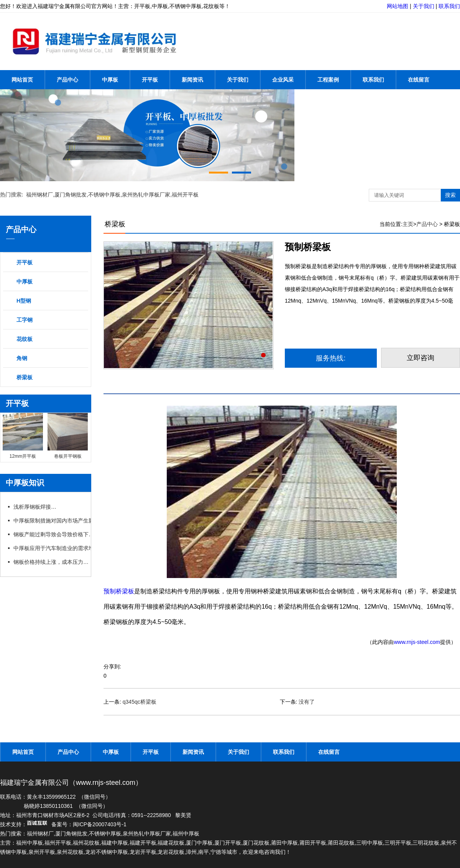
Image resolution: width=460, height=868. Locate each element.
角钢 (22, 358)
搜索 (450, 195)
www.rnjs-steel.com (417, 642)
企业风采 (283, 80)
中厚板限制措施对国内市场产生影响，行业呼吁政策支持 (80, 521)
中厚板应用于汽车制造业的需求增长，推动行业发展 (75, 548)
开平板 (150, 80)
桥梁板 (25, 377)
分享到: (112, 667)
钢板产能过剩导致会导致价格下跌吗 (56, 534)
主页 (408, 224)
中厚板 (110, 80)
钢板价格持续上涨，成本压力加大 (53, 562)
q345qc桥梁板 (140, 702)
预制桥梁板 (119, 591)
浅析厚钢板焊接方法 (37, 507)
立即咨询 (421, 358)
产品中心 (67, 80)
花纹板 (25, 339)
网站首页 (22, 80)
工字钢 (25, 320)
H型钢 (24, 301)
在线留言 (419, 80)
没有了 (307, 702)
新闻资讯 (192, 80)
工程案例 (328, 80)
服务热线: (331, 358)
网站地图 (398, 6)
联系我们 (449, 6)
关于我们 (424, 6)
